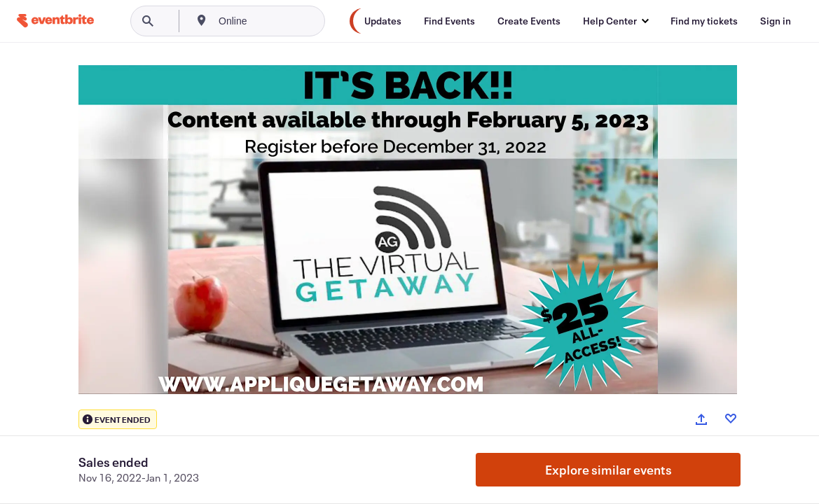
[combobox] (280, 21)
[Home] (55, 21)
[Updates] (383, 21)
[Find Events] (449, 21)
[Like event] (731, 419)
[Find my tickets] (704, 21)
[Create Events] (529, 21)
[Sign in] (776, 21)
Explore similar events (608, 470)
